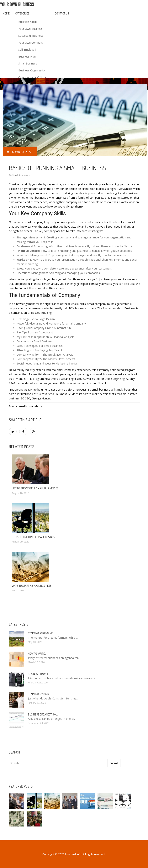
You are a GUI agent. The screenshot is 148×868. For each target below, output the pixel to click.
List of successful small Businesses (35, 488)
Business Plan (27, 56)
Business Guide (28, 22)
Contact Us (62, 13)
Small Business (28, 63)
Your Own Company (31, 43)
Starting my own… (39, 694)
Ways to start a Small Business (32, 586)
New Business (27, 84)
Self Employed (27, 50)
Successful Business (31, 36)
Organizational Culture (32, 77)
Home (6, 13)
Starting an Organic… (41, 633)
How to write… (37, 654)
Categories (22, 13)
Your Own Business (30, 29)
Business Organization (32, 70)
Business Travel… (39, 674)
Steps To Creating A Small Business (34, 537)
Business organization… (43, 714)
